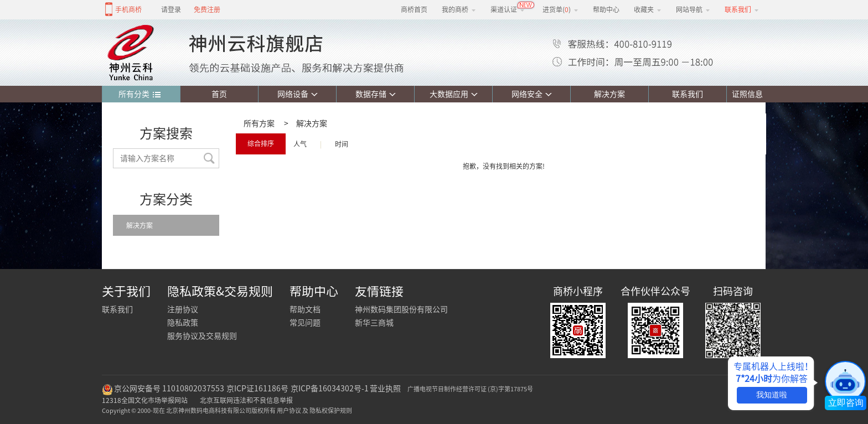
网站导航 (693, 9)
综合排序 (261, 143)
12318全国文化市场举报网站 (145, 400)
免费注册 (207, 9)
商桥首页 (414, 9)
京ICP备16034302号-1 (330, 389)
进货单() (560, 9)
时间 (342, 144)
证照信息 (745, 94)
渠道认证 (508, 9)
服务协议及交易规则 (202, 336)
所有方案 (259, 123)
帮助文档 (305, 309)
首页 (219, 94)
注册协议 (183, 309)
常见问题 (305, 323)
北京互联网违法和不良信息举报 (246, 400)
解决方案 (609, 94)
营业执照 (385, 389)
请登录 (171, 9)
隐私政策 (183, 323)
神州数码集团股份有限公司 (401, 309)
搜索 (209, 158)
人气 (300, 144)
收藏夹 (648, 9)
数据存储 (376, 94)
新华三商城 (374, 323)
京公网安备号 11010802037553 (169, 389)
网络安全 (532, 94)
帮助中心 (606, 9)
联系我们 (688, 94)
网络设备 (298, 94)
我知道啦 (772, 395)
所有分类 (140, 95)
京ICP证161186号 (257, 389)
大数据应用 (454, 94)
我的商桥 (459, 9)
